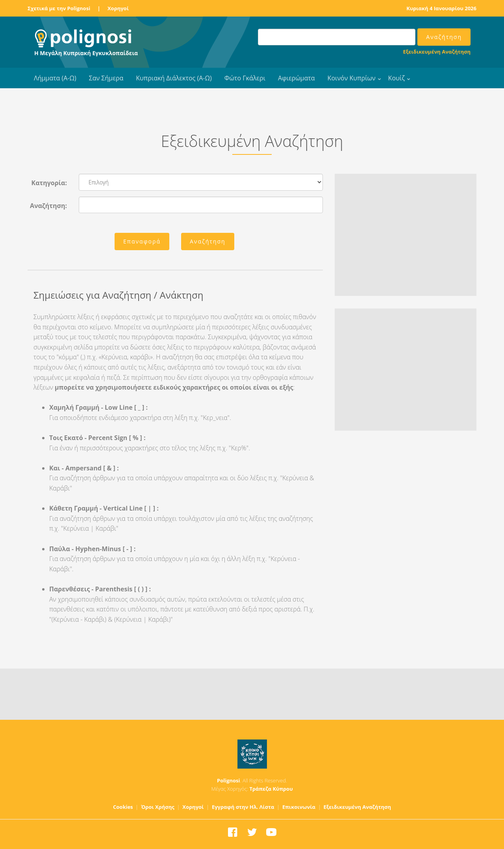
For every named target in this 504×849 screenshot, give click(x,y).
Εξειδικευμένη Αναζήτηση (437, 52)
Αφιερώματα (296, 78)
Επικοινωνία (299, 807)
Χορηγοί (118, 8)
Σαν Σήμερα (106, 78)
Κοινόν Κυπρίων (352, 78)
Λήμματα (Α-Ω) (55, 78)
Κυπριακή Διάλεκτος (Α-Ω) (174, 78)
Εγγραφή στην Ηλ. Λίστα (243, 807)
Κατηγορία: (49, 183)
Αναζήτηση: (48, 206)
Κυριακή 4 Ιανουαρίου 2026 (441, 8)
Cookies (123, 807)
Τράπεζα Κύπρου (271, 789)
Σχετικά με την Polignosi (59, 8)
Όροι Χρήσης (158, 807)
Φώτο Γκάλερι (245, 78)
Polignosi (229, 780)
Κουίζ (397, 78)
